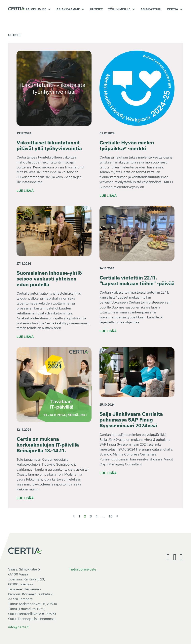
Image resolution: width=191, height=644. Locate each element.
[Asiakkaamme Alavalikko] (83, 9)
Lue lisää (25, 191)
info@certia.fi (19, 627)
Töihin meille (119, 9)
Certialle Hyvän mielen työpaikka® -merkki (127, 145)
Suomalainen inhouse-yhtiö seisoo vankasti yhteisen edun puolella (49, 279)
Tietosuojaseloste (83, 569)
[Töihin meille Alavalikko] (134, 9)
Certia (172, 9)
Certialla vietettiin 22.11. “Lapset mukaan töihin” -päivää (137, 280)
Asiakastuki (151, 9)
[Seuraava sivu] (117, 516)
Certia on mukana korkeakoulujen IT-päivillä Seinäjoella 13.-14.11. (48, 445)
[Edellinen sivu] (74, 516)
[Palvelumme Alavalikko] (49, 9)
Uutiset (96, 9)
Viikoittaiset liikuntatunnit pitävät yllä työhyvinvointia (49, 145)
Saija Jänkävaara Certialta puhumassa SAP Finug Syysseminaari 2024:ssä (131, 420)
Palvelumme (36, 9)
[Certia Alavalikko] (181, 9)
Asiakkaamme (68, 9)
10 (111, 516)
